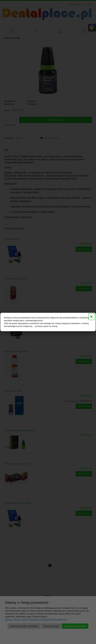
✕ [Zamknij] (91, 317)
